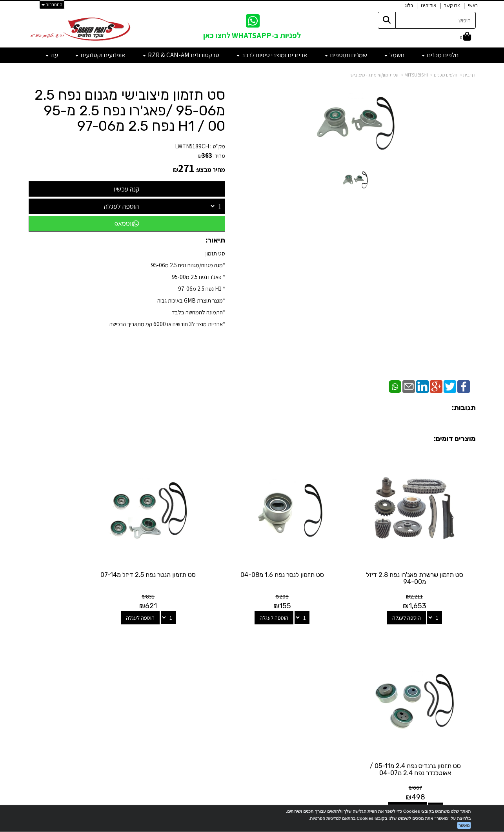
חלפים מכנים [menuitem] (440, 55)
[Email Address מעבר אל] (242, 666)
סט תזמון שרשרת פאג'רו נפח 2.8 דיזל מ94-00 (424, 559)
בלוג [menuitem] (409, 5)
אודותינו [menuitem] (428, 5)
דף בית (469, 75)
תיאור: (215, 240)
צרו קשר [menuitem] (452, 5)
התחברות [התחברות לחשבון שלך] (52, 5)
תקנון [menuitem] (470, 698)
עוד (52, 55)
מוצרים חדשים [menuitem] (461, 656)
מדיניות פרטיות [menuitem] (460, 707)
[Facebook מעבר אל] (268, 666)
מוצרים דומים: (455, 439)
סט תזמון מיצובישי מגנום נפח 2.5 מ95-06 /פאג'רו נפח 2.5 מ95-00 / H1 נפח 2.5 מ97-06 (130, 110)
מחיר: (211, 156)
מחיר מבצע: (210, 170)
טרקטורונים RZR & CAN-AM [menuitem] (181, 55)
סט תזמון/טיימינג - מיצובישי (374, 75)
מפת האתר (456, 639)
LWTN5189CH (192, 146)
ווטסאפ (127, 224)
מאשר (464, 825)
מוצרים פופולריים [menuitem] (458, 648)
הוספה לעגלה (121, 206)
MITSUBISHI (416, 75)
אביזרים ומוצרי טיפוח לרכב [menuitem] (272, 55)
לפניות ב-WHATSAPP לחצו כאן (252, 35)
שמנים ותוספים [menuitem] (346, 55)
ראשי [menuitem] (473, 5)
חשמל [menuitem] (394, 55)
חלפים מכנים (446, 75)
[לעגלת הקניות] (466, 37)
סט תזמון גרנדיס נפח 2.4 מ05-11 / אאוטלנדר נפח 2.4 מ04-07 (80, 559)
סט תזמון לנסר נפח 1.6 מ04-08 (309, 556)
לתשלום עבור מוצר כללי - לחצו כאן (117, 704)
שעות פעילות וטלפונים (99, 635)
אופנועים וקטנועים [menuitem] (100, 55)
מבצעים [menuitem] (467, 690)
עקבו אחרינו (252, 635)
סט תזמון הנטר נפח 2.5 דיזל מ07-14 (195, 559)
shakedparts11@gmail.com (101, 683)
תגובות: (464, 408)
